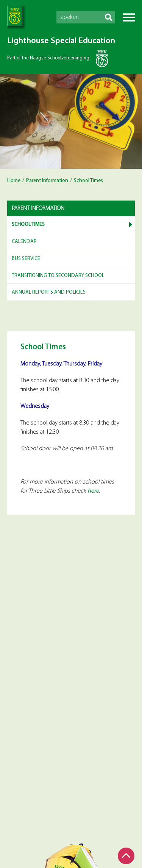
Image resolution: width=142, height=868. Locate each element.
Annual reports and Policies (49, 292)
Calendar (24, 242)
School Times (28, 225)
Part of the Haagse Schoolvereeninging (48, 58)
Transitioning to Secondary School (58, 276)
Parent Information (47, 181)
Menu (129, 17)
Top (126, 856)
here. (94, 491)
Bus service (26, 259)
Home (14, 181)
